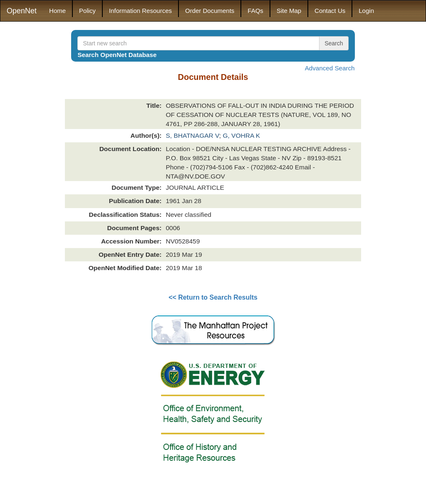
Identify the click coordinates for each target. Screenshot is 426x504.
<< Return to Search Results (213, 297)
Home (57, 11)
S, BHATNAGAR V (192, 135)
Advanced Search (330, 68)
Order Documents (210, 11)
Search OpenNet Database (117, 55)
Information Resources (140, 11)
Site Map (289, 11)
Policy (87, 11)
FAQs (255, 11)
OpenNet (22, 11)
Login (366, 11)
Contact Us (330, 11)
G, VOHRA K (241, 135)
